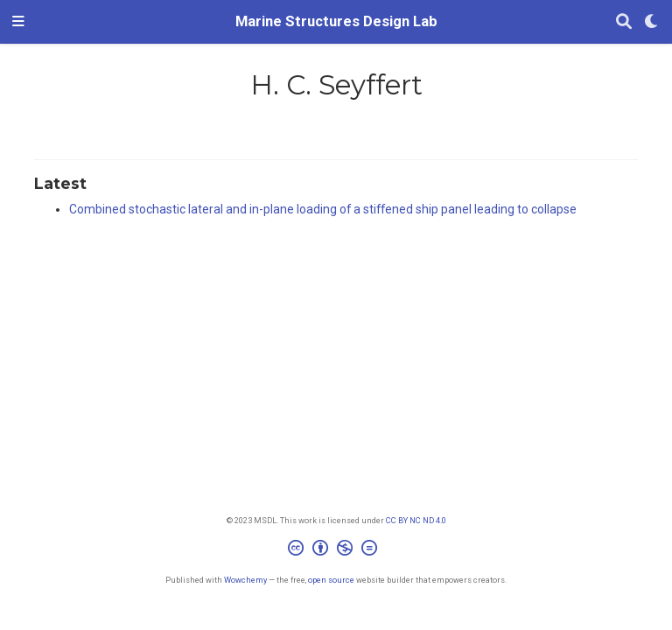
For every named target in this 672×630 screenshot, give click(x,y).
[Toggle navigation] (18, 22)
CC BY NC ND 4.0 (416, 520)
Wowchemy (245, 580)
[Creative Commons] (336, 550)
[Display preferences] (652, 22)
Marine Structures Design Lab (336, 21)
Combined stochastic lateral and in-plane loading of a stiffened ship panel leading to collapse (323, 209)
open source (331, 580)
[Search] (624, 22)
